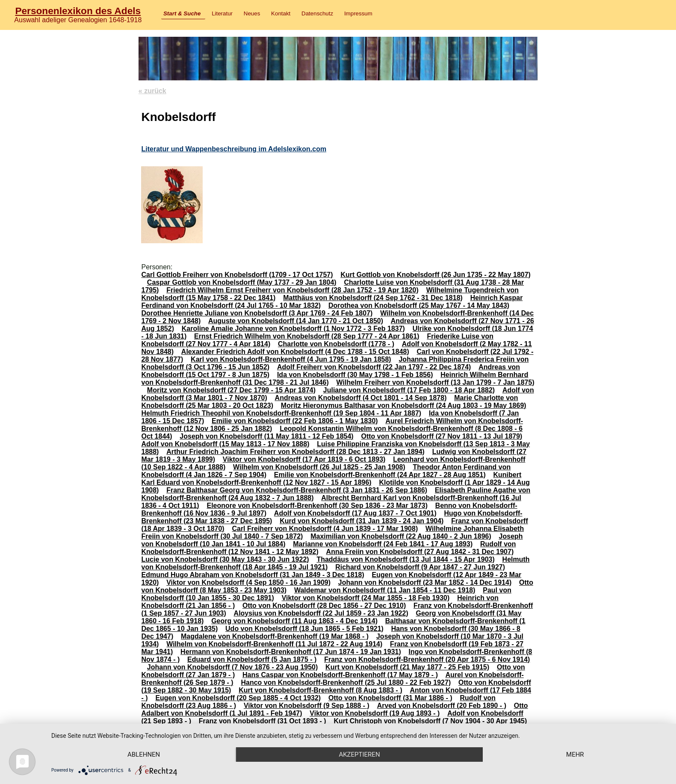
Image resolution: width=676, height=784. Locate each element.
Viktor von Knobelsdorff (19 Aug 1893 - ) (375, 713)
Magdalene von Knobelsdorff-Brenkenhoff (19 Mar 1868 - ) (275, 636)
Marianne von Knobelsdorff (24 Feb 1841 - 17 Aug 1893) (383, 544)
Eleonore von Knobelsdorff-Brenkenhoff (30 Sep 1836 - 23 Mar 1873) (317, 505)
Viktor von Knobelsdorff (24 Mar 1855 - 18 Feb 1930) (366, 598)
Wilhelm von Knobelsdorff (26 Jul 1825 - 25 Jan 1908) (319, 467)
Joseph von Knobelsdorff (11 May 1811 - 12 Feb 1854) (266, 436)
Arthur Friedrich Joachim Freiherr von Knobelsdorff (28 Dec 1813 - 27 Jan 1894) (295, 452)
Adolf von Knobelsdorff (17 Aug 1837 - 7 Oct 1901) (355, 513)
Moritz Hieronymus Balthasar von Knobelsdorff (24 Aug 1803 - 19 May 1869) (404, 405)
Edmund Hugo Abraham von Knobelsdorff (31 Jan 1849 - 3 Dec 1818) (252, 575)
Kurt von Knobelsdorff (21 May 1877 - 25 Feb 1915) (407, 667)
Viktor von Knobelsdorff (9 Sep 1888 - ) (307, 706)
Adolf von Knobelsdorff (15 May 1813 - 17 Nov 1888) (225, 444)
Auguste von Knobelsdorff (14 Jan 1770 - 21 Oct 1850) (296, 321)
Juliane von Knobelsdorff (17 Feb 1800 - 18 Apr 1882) (409, 390)
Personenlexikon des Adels (78, 11)
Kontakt (281, 13)
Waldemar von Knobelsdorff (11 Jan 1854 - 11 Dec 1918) (385, 590)
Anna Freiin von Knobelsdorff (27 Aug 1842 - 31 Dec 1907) (420, 552)
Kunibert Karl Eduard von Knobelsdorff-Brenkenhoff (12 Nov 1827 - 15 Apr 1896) (331, 479)
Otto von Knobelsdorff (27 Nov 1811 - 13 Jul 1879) (441, 436)
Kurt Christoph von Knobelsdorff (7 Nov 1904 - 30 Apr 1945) (430, 721)
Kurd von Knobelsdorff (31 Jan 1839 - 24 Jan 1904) (362, 521)
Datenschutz (317, 13)
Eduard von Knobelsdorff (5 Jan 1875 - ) (252, 659)
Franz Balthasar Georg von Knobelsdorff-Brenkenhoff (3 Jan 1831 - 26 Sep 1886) (297, 490)
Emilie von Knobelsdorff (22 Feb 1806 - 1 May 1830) (295, 421)
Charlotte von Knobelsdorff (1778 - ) (336, 344)
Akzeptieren (359, 755)
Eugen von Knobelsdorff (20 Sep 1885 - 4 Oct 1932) (238, 698)
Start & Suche (182, 13)
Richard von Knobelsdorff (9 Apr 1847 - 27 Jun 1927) (420, 567)
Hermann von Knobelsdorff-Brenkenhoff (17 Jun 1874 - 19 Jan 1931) (291, 652)
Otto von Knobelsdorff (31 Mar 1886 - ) (390, 698)
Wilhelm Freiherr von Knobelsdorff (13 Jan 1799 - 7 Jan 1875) (435, 382)
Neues (252, 13)
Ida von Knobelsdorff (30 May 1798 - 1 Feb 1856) (355, 375)
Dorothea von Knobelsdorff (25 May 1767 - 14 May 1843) (419, 305)
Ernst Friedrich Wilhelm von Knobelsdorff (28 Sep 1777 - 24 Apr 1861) (307, 336)
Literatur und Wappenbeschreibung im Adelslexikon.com (234, 149)
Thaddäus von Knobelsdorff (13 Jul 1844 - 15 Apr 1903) (405, 559)
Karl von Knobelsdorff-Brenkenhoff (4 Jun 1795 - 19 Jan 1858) (291, 359)
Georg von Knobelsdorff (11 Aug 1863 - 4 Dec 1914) (294, 621)
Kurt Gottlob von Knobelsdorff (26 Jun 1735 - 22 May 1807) (435, 275)
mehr (575, 755)
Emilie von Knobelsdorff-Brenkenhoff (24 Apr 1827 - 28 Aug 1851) (380, 475)
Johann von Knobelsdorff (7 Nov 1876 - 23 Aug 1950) (233, 667)
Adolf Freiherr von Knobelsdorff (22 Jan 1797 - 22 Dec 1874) (374, 367)
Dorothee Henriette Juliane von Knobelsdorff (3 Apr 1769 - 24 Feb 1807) (257, 313)
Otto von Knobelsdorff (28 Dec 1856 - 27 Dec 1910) (324, 606)
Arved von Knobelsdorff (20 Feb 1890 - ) (442, 706)
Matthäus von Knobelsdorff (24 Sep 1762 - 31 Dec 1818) (373, 298)
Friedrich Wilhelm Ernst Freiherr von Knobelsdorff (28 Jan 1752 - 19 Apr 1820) (292, 290)
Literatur (222, 13)
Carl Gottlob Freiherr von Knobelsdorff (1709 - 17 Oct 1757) (237, 275)
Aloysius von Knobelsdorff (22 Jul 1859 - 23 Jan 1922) (321, 613)
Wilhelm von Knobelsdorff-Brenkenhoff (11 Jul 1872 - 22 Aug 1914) (274, 644)
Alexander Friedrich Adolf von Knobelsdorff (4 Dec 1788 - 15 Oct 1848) (295, 352)
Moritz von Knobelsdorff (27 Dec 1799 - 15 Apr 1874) (231, 390)
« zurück (152, 91)
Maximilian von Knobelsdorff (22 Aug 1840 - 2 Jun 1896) (401, 536)
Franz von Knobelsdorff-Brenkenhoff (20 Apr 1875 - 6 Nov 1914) (427, 659)
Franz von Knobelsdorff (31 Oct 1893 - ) (263, 721)
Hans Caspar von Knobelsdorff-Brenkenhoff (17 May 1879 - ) (340, 675)
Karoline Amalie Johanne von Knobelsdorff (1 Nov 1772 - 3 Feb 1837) (293, 329)
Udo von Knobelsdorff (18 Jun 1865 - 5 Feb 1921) (304, 629)
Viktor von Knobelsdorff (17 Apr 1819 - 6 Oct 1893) (304, 459)
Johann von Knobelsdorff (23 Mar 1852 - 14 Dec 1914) (425, 582)
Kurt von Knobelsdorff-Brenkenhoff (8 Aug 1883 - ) (320, 690)
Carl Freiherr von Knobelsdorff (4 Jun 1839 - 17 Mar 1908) (325, 529)
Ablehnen (144, 755)
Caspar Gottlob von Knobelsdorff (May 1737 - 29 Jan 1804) (242, 282)
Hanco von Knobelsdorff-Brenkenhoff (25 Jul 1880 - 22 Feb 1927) (346, 682)
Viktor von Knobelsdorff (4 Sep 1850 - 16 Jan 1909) (248, 582)
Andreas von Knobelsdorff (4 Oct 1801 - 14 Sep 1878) (361, 398)
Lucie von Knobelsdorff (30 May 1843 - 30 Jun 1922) (225, 559)
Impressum (358, 13)
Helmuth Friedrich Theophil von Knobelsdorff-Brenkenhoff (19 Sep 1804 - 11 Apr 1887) (281, 413)
